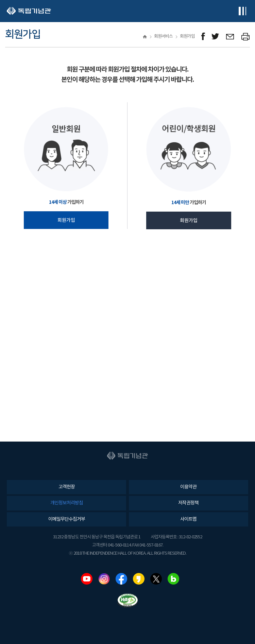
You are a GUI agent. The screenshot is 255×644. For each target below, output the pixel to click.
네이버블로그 (173, 579)
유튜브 (87, 579)
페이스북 (121, 579)
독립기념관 (29, 11)
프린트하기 (246, 37)
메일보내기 (230, 37)
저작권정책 (188, 503)
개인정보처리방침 (67, 503)
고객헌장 (67, 487)
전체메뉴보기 (242, 11)
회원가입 (66, 220)
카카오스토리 (139, 579)
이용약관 (188, 487)
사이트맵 (188, 519)
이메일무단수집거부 (67, 519)
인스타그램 (104, 579)
